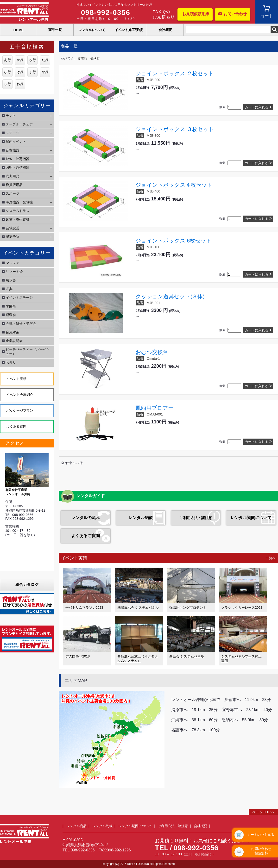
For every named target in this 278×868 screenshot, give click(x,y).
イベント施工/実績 (129, 30)
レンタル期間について (251, 518)
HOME (19, 30)
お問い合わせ (235, 14)
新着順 (82, 59)
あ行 (7, 60)
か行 (20, 60)
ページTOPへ (263, 812)
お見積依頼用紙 (196, 14)
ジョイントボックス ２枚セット (175, 73)
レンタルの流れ (85, 518)
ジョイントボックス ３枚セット (175, 129)
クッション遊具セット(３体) (170, 296)
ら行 (7, 84)
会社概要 (165, 30)
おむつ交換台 (152, 352)
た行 (45, 60)
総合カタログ (27, 585)
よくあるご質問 (85, 536)
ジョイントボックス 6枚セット (174, 241)
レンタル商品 (76, 826)
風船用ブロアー (155, 408)
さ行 (32, 60)
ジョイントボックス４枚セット (174, 185)
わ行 (20, 84)
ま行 (32, 72)
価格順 (95, 59)
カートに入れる (257, 107)
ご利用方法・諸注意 (196, 518)
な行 (7, 72)
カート (267, 16)
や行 (45, 72)
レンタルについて (92, 30)
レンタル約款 (141, 518)
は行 (20, 72)
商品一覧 (55, 30)
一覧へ (271, 558)
